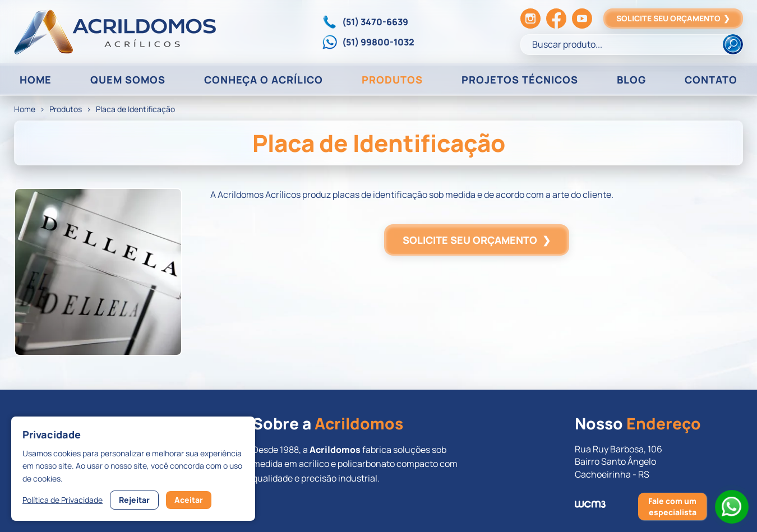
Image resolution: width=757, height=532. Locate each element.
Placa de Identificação (135, 109)
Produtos (66, 109)
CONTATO (711, 80)
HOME (36, 80)
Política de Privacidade (63, 500)
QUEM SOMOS (128, 80)
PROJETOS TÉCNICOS (520, 80)
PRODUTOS (392, 80)
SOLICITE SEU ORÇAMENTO (673, 18)
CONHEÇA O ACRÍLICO (264, 80)
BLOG (631, 80)
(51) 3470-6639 (375, 22)
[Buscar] (733, 44)
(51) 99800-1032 (378, 42)
